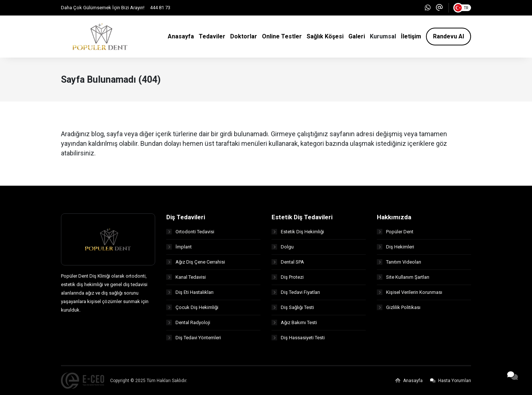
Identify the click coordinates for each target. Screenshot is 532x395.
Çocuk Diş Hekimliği (192, 307)
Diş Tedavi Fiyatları (296, 292)
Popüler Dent (395, 232)
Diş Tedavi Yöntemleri (194, 338)
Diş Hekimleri (395, 247)
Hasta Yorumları (451, 381)
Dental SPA (288, 262)
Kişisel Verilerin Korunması (410, 292)
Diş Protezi (288, 277)
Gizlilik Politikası (399, 307)
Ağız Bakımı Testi (294, 322)
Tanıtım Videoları (399, 262)
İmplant (179, 247)
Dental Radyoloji (188, 322)
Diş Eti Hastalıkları (190, 292)
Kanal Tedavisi (186, 277)
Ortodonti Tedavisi (190, 232)
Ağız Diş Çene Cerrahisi (196, 262)
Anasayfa (409, 381)
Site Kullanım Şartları (403, 277)
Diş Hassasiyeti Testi (298, 338)
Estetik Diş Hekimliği (298, 232)
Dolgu (283, 247)
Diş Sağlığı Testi (293, 307)
